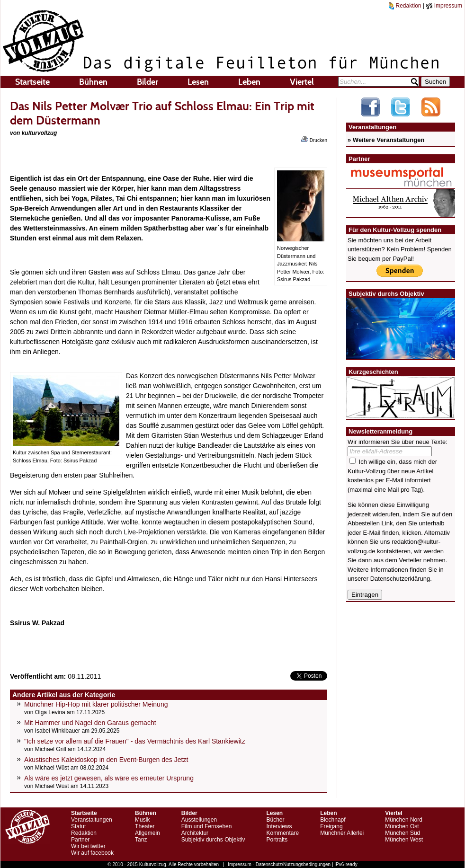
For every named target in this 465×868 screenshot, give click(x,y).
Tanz (141, 840)
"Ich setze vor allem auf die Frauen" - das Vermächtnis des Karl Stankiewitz (135, 741)
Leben (249, 82)
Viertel (302, 82)
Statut (78, 826)
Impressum (444, 6)
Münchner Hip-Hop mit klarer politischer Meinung (96, 704)
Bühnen (93, 82)
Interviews (279, 826)
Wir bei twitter (88, 846)
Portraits (277, 840)
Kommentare (282, 833)
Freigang (331, 826)
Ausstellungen (199, 820)
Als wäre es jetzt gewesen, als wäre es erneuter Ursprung (109, 778)
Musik (142, 820)
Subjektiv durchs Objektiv (213, 840)
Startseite (32, 82)
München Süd (402, 833)
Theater (145, 826)
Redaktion (405, 6)
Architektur (195, 833)
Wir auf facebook (92, 853)
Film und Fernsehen (207, 826)
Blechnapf (333, 820)
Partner (80, 840)
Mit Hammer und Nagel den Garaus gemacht (90, 723)
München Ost (402, 826)
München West (404, 840)
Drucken (314, 140)
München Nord (404, 820)
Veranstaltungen (92, 820)
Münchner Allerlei (342, 833)
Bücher (275, 820)
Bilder (148, 82)
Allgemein (148, 833)
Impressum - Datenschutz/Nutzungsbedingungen (279, 864)
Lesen (198, 82)
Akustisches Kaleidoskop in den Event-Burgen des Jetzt (106, 760)
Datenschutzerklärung (400, 579)
